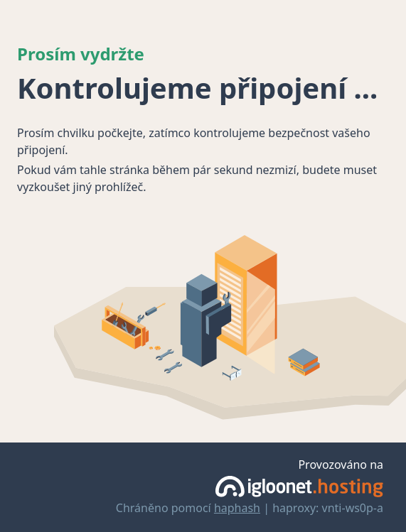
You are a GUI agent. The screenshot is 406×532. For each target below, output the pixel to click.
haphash (237, 508)
